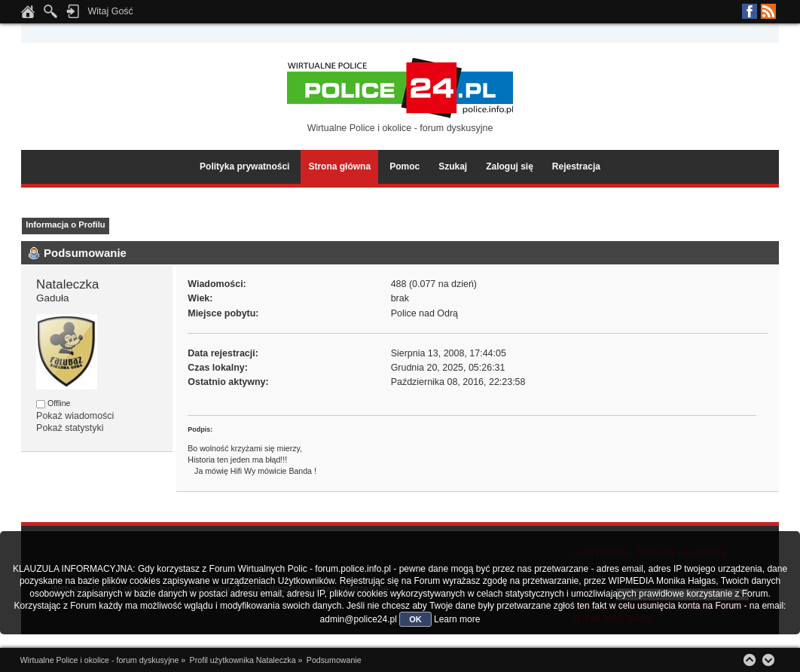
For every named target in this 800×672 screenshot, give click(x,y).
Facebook (750, 11)
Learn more (457, 619)
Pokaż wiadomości (75, 416)
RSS (768, 11)
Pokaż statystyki (70, 428)
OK (415, 619)
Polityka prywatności (244, 166)
